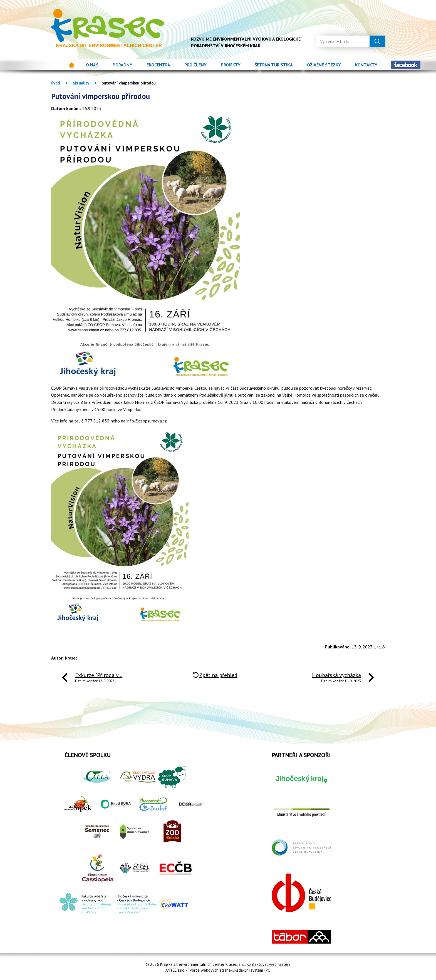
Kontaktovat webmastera (269, 964)
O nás (92, 65)
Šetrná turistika (274, 65)
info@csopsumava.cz (147, 421)
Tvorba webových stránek (210, 970)
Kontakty (366, 65)
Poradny (122, 65)
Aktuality (81, 83)
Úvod (72, 65)
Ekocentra (158, 65)
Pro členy (195, 65)
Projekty (231, 65)
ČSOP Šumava (65, 388)
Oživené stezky (324, 65)
